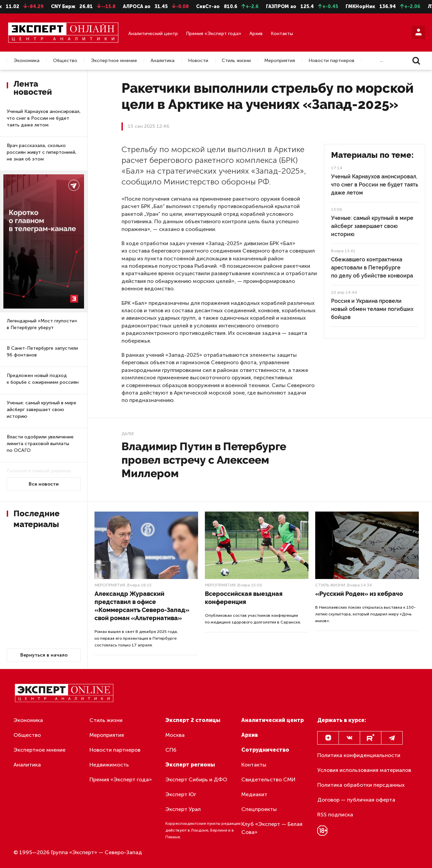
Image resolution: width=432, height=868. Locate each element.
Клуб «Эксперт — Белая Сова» (272, 828)
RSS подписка (335, 815)
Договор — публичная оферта (356, 800)
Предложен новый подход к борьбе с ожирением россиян (43, 379)
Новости (198, 61)
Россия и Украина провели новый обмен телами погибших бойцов (372, 309)
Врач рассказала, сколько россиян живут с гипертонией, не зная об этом (42, 152)
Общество (65, 61)
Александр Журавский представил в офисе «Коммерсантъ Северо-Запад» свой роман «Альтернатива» (142, 606)
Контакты (282, 34)
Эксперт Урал (183, 809)
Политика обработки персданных (361, 785)
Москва (175, 735)
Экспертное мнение (114, 61)
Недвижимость (109, 765)
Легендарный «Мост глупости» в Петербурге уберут (42, 324)
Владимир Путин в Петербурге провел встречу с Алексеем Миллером (204, 460)
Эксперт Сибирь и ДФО (196, 779)
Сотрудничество (265, 750)
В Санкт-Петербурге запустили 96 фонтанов (42, 352)
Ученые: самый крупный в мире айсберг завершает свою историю (42, 410)
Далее (128, 434)
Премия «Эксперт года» (214, 34)
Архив (256, 34)
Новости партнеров (331, 61)
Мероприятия (280, 61)
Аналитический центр (153, 34)
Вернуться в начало (44, 655)
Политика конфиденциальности (359, 755)
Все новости (44, 484)
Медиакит (254, 794)
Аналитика (163, 61)
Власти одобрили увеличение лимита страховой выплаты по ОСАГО (40, 444)
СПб (171, 750)
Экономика (26, 61)
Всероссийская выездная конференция (244, 598)
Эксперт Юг (181, 794)
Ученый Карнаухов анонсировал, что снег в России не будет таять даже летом (44, 118)
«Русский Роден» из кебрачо (359, 594)
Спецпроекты (259, 809)
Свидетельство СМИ (268, 779)
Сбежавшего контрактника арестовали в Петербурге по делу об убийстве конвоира (372, 268)
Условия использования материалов (364, 770)
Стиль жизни (236, 61)
